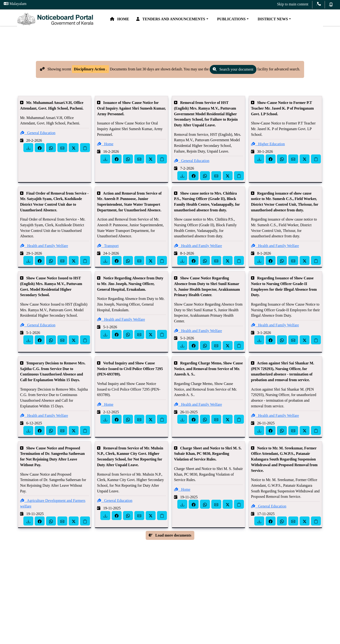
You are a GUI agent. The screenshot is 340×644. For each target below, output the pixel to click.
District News (289, 21)
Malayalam (15, 4)
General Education (38, 139)
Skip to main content (293, 4)
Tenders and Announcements (187, 21)
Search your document (233, 75)
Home (136, 21)
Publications (247, 21)
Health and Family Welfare (44, 252)
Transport (108, 252)
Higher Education (268, 150)
